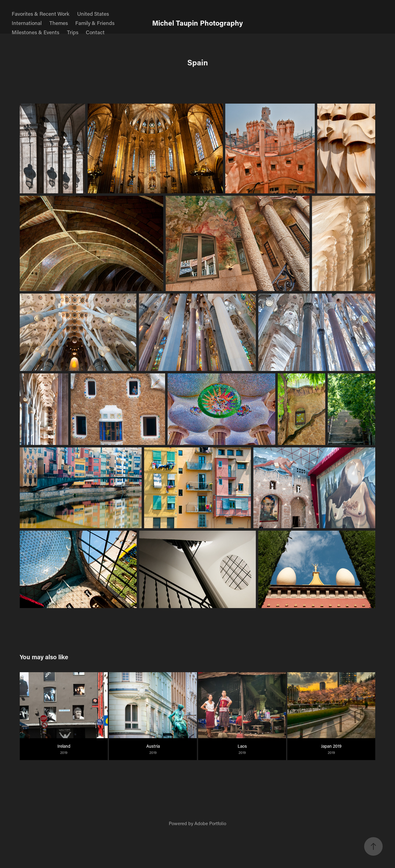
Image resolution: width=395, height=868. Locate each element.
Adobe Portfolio (210, 823)
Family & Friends (95, 23)
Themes (59, 23)
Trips (73, 32)
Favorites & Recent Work (41, 14)
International (27, 23)
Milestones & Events (35, 32)
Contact (95, 32)
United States (93, 14)
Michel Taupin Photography (197, 23)
